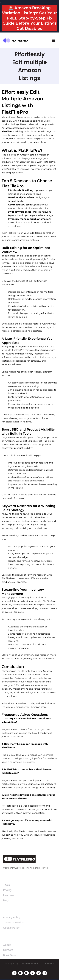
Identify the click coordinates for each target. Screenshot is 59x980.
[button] (53, 41)
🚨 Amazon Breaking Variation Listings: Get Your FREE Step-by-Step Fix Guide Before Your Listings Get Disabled (29, 18)
